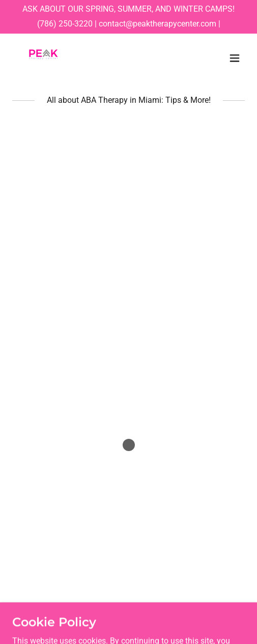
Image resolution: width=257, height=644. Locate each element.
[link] (44, 58)
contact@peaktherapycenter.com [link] (158, 24)
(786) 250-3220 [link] (65, 24)
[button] (235, 58)
